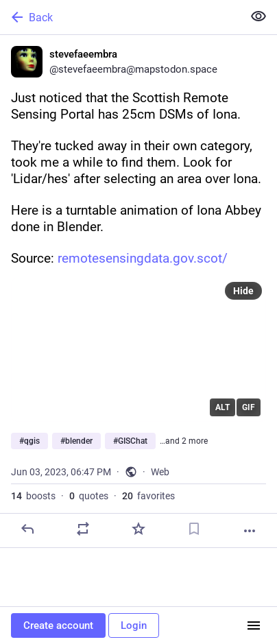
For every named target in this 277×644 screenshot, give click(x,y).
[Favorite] (138, 529)
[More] (250, 531)
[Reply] (27, 529)
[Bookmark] (194, 529)
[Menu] (254, 625)
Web (160, 472)
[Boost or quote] (83, 529)
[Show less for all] (258, 16)
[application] (138, 350)
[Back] (120, 17)
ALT (222, 407)
